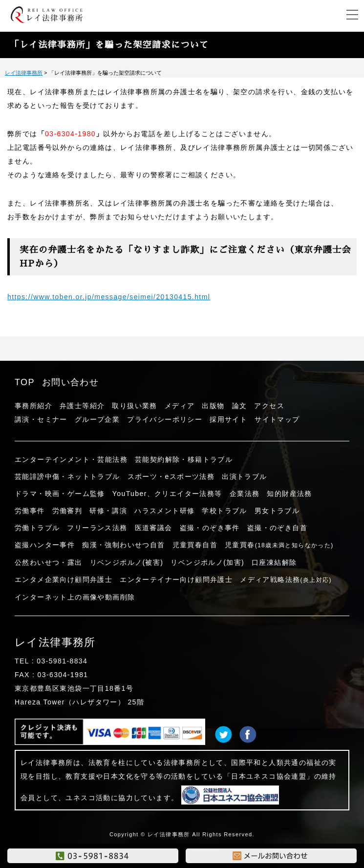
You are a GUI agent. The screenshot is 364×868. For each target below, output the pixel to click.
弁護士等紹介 (82, 406)
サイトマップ (277, 419)
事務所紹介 (33, 406)
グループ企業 (97, 419)
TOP (25, 382)
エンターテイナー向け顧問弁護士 (176, 579)
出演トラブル (244, 476)
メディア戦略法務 (286, 579)
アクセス (269, 406)
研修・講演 (108, 511)
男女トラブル (277, 511)
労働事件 (30, 511)
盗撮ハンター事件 (45, 545)
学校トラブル (224, 511)
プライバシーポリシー (165, 419)
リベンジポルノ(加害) (207, 562)
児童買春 (279, 545)
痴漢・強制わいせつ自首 (123, 545)
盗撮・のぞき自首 (277, 528)
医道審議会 (154, 528)
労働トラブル (37, 528)
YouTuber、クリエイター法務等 (167, 494)
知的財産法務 (289, 494)
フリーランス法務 (97, 528)
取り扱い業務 (134, 406)
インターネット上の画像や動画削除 (75, 597)
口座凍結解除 (274, 562)
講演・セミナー (41, 419)
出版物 (213, 406)
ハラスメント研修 (164, 511)
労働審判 (67, 511)
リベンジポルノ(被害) (127, 562)
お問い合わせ (70, 382)
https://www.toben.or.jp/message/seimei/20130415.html (109, 297)
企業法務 (245, 494)
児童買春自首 (195, 545)
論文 (240, 406)
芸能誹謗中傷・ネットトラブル (67, 476)
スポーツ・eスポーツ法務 (171, 476)
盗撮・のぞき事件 (210, 528)
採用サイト (228, 419)
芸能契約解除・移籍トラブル (184, 459)
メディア (180, 406)
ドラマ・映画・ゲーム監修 (60, 494)
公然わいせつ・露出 (49, 562)
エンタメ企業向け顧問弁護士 (64, 579)
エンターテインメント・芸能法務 (71, 459)
